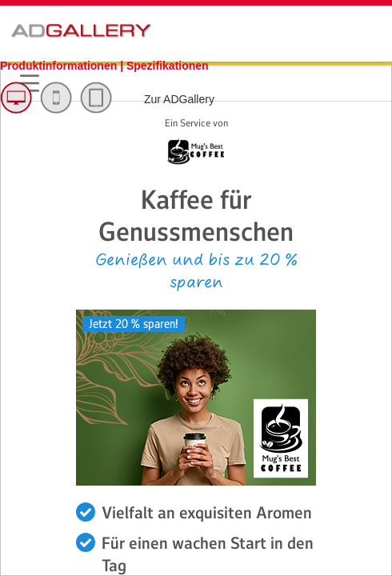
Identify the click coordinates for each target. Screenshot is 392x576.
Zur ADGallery (179, 99)
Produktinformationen (60, 66)
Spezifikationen (168, 66)
